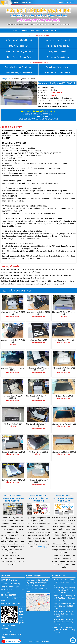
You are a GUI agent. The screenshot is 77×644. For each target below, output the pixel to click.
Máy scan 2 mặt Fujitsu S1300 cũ (38, 313)
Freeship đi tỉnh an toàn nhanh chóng (38, 114)
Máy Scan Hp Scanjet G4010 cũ (13, 480)
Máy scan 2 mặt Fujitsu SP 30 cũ (64, 369)
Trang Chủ (6, 79)
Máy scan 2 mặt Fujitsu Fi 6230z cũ (13, 397)
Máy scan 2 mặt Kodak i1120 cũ (13, 452)
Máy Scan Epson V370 (38, 340)
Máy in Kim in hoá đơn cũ (58, 46)
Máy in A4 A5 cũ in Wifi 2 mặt (19, 40)
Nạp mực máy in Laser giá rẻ (19, 73)
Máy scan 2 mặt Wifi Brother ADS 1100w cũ (38, 369)
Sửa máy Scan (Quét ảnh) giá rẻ (19, 67)
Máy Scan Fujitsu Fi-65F (13, 424)
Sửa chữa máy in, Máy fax (58, 67)
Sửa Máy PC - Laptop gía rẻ (58, 73)
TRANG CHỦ (16, 31)
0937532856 (69, 2)
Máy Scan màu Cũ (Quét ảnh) (19, 51)
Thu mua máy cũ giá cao (58, 57)
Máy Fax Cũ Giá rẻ (58, 51)
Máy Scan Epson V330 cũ (64, 340)
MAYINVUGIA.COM (22, 2)
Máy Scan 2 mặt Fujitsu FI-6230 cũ (38, 425)
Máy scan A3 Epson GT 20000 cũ (64, 313)
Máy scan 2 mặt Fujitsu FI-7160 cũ (13, 341)
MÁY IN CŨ (25, 31)
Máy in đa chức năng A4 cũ (58, 40)
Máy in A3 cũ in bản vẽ (19, 46)
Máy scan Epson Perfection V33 (64, 424)
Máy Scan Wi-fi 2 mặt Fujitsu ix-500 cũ (13, 369)
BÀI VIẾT (45, 31)
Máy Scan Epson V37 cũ (64, 396)
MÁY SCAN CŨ (36, 31)
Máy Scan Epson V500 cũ (38, 452)
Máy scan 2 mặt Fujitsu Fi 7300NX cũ (38, 481)
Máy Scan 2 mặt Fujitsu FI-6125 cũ (13, 313)
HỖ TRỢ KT (53, 31)
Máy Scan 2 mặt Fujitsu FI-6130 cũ (38, 397)
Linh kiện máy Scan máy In (19, 57)
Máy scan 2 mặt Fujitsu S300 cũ (64, 452)
